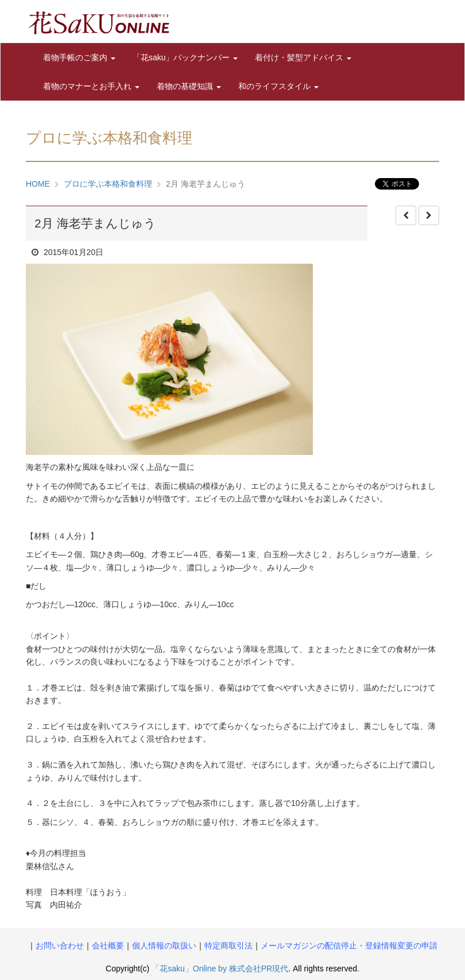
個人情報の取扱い (164, 946)
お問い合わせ (60, 946)
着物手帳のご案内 (79, 57)
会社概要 (108, 946)
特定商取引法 (228, 946)
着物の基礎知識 (189, 86)
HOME (38, 184)
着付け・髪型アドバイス (303, 57)
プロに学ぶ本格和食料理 (108, 184)
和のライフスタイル (278, 86)
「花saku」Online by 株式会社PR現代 (220, 969)
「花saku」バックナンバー (185, 57)
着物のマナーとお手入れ (91, 86)
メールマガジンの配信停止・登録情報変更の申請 (349, 946)
